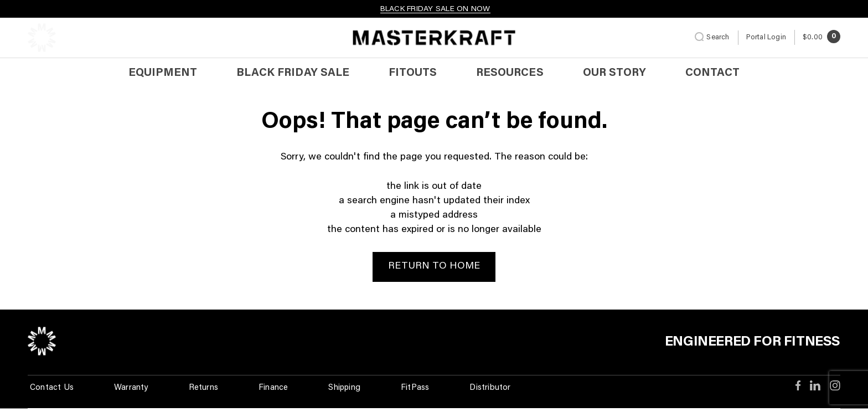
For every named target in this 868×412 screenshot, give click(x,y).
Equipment (163, 73)
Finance (273, 388)
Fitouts (413, 73)
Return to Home (434, 266)
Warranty (131, 388)
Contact (712, 73)
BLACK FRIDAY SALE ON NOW (435, 9)
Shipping (344, 388)
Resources (510, 73)
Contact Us (52, 388)
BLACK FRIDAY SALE (293, 73)
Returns (203, 388)
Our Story (614, 73)
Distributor (490, 388)
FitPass (415, 388)
